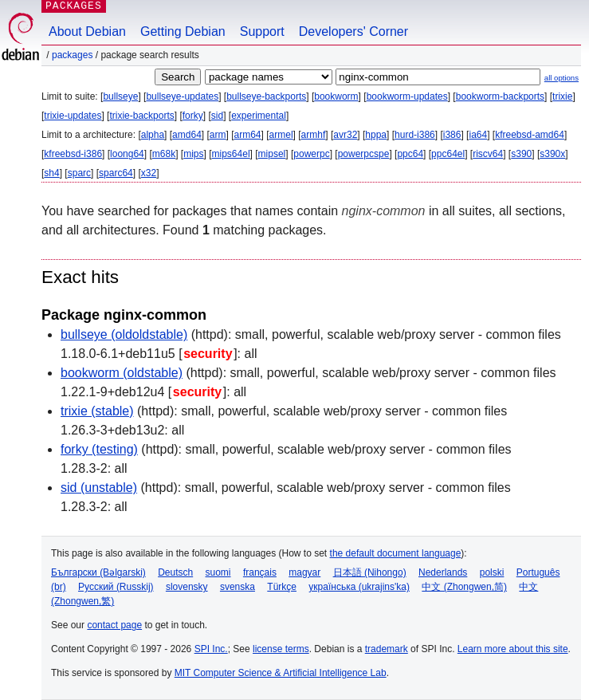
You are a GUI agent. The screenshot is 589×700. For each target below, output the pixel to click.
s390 (521, 154)
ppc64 (410, 154)
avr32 (345, 135)
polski (492, 572)
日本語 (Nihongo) (370, 572)
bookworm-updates (407, 96)
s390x (552, 154)
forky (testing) (99, 449)
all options (562, 78)
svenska (238, 587)
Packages (72, 55)
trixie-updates (73, 116)
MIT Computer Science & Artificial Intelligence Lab (281, 673)
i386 (452, 135)
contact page (114, 625)
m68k (164, 154)
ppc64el (448, 154)
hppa (376, 135)
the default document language (396, 553)
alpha (153, 135)
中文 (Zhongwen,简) (464, 587)
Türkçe (282, 587)
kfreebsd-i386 (73, 154)
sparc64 (116, 173)
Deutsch (175, 572)
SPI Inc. (211, 649)
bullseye (120, 96)
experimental (259, 116)
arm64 (248, 135)
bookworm (336, 96)
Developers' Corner (353, 31)
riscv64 (488, 154)
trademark (387, 649)
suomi (218, 572)
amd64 (187, 135)
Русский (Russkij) (116, 587)
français (260, 572)
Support (262, 31)
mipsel (272, 154)
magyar (304, 572)
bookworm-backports (500, 96)
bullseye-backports (266, 96)
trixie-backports (141, 116)
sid (217, 116)
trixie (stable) (97, 411)
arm (218, 135)
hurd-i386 (415, 135)
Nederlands (443, 572)
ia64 (478, 135)
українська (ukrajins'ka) (359, 587)
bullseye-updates (182, 96)
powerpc (311, 154)
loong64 (127, 154)
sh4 (51, 173)
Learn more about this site (513, 649)
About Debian (87, 31)
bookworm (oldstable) (122, 373)
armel (281, 135)
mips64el (231, 154)
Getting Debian (183, 31)
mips (193, 154)
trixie (562, 96)
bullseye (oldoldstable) (124, 334)
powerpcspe (364, 154)
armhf (314, 135)
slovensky (187, 587)
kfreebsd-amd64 (530, 135)
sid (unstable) (99, 488)
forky (193, 116)
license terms (281, 649)
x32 (149, 173)
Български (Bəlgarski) (98, 572)
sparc (79, 173)
